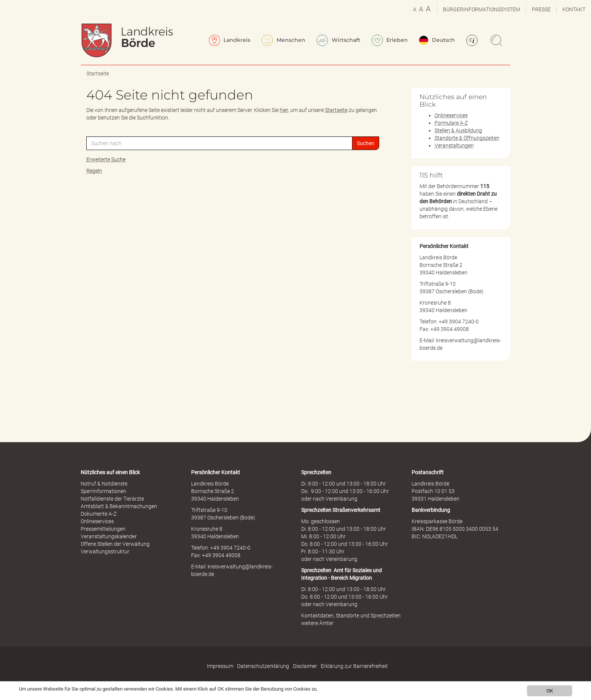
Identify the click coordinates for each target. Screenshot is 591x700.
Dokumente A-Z (99, 514)
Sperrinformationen (103, 491)
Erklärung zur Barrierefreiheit (354, 666)
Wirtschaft (338, 40)
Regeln (94, 171)
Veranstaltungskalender (109, 536)
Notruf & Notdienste (104, 484)
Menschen (283, 40)
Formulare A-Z (451, 123)
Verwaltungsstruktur (105, 551)
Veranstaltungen (454, 146)
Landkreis (230, 40)
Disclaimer (305, 666)
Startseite (98, 74)
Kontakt (574, 9)
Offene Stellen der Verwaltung (115, 544)
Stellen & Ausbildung (458, 130)
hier (284, 110)
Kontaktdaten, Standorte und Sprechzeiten (351, 616)
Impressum (220, 666)
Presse (541, 9)
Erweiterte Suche (106, 159)
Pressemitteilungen (103, 529)
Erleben (390, 40)
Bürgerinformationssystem (482, 9)
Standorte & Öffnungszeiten (467, 138)
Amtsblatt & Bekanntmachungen (119, 506)
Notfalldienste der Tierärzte (112, 499)
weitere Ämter (317, 623)
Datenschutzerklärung (263, 666)
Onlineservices (451, 115)
